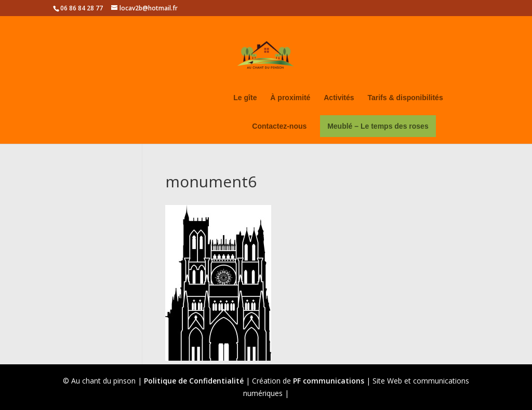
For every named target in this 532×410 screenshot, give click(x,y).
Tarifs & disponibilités (405, 98)
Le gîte (245, 98)
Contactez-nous (279, 126)
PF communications (329, 381)
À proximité (290, 98)
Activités (339, 98)
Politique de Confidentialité (194, 381)
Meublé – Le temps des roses (378, 126)
